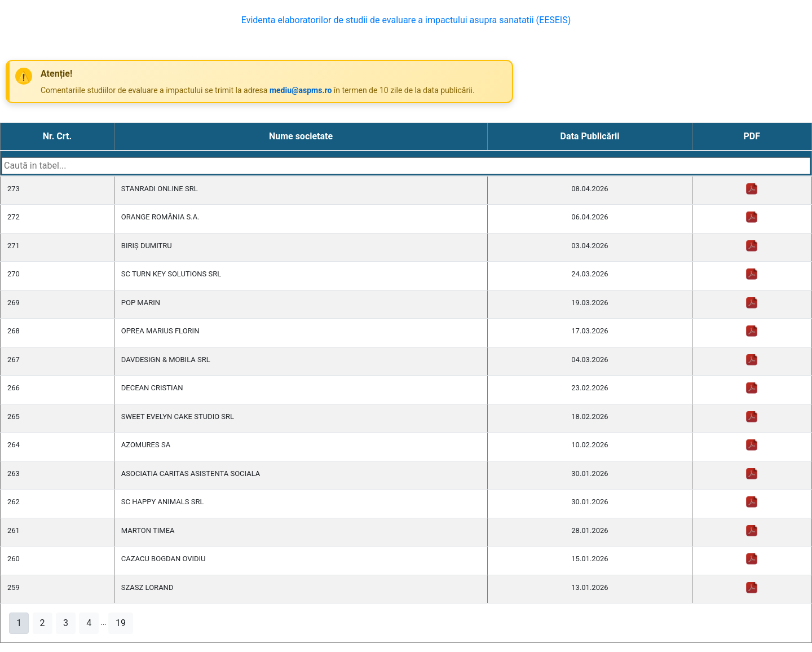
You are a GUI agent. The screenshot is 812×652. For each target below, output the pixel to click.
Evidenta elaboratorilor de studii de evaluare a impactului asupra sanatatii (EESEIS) (406, 20)
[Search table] (406, 166)
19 (121, 623)
